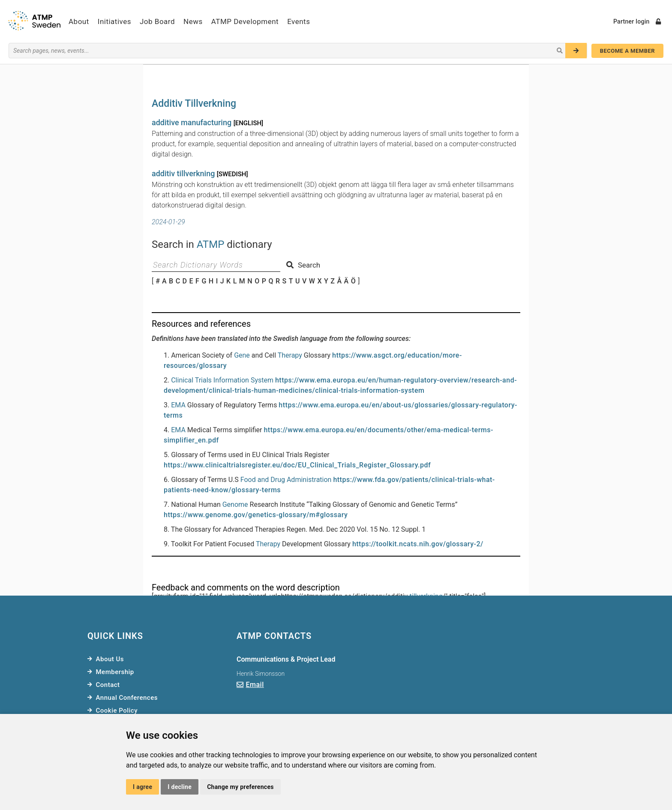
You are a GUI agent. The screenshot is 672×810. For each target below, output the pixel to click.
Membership (115, 672)
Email (255, 685)
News (193, 21)
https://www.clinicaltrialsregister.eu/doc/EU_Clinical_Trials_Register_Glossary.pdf (297, 465)
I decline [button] (180, 787)
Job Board (157, 21)
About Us (110, 659)
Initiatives (114, 21)
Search (303, 265)
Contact (108, 685)
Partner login (637, 21)
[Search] (576, 51)
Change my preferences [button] (240, 787)
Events (298, 21)
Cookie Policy (117, 711)
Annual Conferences (127, 698)
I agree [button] (142, 787)
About (79, 21)
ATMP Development (245, 21)
